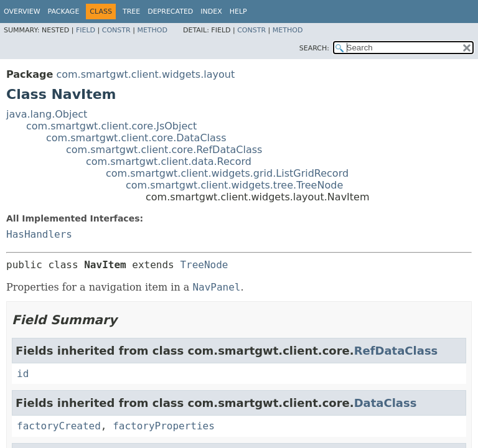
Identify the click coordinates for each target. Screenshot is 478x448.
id (23, 374)
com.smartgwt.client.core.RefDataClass (164, 150)
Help (238, 12)
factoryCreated (59, 426)
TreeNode (204, 265)
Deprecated (170, 12)
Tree (131, 12)
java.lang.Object (47, 114)
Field (86, 30)
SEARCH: (314, 48)
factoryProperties (164, 426)
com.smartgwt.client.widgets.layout (145, 74)
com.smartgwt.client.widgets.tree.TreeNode (234, 185)
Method (152, 30)
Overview (22, 12)
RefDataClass (396, 351)
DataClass (386, 403)
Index (211, 12)
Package (64, 12)
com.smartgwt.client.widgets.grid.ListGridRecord (227, 173)
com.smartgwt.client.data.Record (169, 161)
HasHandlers (39, 234)
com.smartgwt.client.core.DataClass (136, 138)
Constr (116, 30)
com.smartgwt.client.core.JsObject (111, 126)
